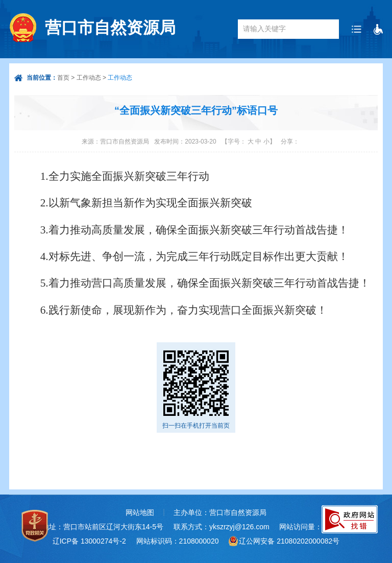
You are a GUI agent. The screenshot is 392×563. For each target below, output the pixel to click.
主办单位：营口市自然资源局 (220, 512)
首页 (63, 78)
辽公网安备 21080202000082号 (289, 541)
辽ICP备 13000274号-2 (89, 541)
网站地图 (140, 512)
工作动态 (89, 78)
